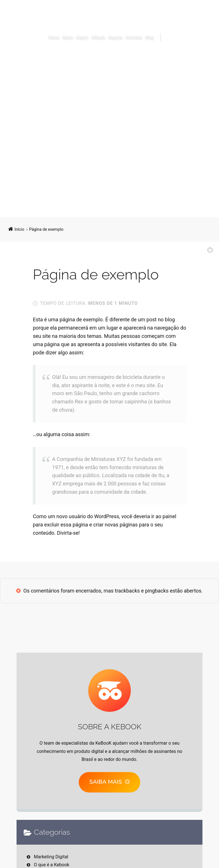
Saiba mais (106, 782)
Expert (82, 38)
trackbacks (127, 591)
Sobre (68, 38)
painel (169, 516)
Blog (149, 38)
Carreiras (134, 38)
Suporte (115, 38)
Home (54, 38)
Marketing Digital (51, 857)
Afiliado (98, 38)
